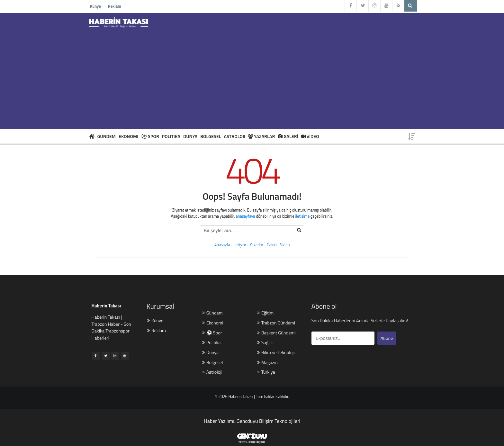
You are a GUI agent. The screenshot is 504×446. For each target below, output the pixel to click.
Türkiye (266, 372)
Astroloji (212, 372)
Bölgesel (212, 363)
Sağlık (265, 343)
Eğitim (265, 313)
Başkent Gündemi (276, 333)
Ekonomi (213, 323)
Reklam (115, 6)
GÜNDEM (107, 136)
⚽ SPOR (150, 136)
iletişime (302, 216)
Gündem (212, 313)
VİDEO (310, 136)
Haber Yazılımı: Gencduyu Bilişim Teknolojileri (252, 421)
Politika (211, 343)
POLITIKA (171, 136)
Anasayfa (222, 245)
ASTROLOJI (235, 136)
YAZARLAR (262, 136)
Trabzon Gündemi (276, 323)
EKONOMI (128, 136)
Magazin (267, 363)
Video (285, 245)
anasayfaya (245, 216)
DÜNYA (190, 136)
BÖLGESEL (211, 136)
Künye (95, 6)
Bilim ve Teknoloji (276, 353)
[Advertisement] (252, 77)
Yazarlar (256, 245)
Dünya (210, 353)
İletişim (240, 245)
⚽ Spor (212, 333)
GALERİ (288, 136)
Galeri (272, 245)
